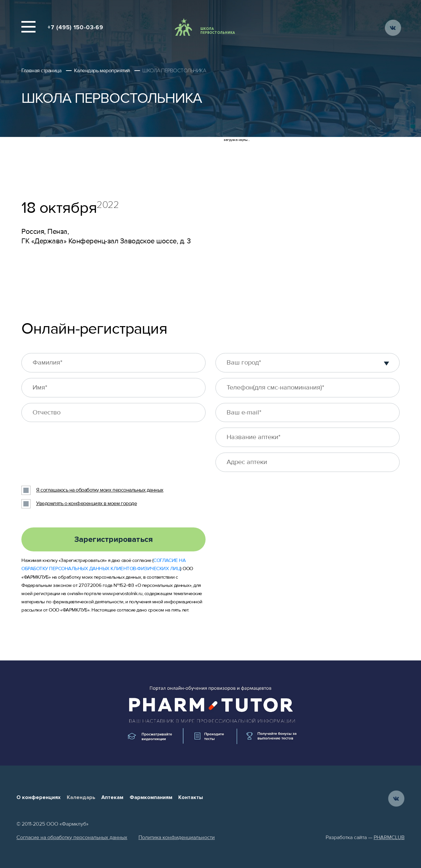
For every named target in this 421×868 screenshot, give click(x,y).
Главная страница (41, 71)
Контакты (191, 797)
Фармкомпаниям (151, 797)
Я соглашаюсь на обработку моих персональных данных (100, 490)
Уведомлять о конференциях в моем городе (87, 503)
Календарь (81, 797)
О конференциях (38, 797)
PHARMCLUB (389, 837)
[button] (387, 363)
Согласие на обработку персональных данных (72, 837)
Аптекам (112, 797)
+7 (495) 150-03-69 (75, 27)
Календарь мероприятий (102, 71)
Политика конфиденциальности (177, 837)
